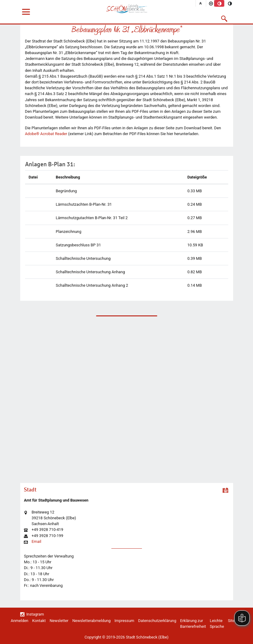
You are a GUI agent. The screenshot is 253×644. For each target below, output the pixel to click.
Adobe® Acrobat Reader (46, 134)
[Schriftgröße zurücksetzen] (201, 3)
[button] (224, 19)
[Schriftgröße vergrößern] (211, 3)
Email (36, 542)
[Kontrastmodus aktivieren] (230, 3)
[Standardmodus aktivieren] (219, 3)
